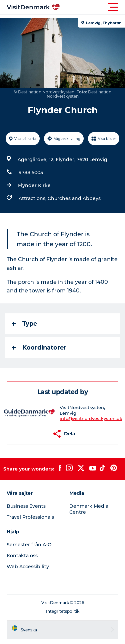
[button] (92, 7)
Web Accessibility (28, 567)
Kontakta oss (22, 556)
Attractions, (33, 198)
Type (24, 324)
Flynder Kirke (34, 185)
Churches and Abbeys (74, 198)
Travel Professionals (30, 517)
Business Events (26, 506)
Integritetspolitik (63, 611)
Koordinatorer (39, 348)
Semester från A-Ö (29, 545)
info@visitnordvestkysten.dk (91, 418)
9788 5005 (31, 172)
